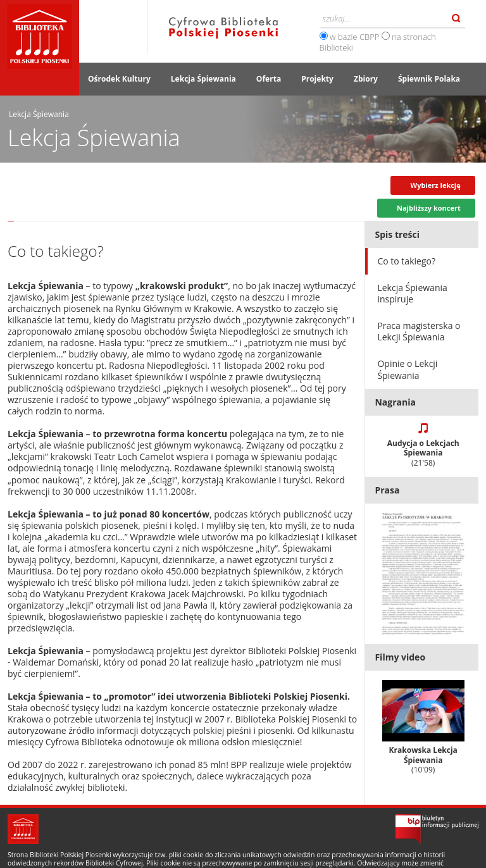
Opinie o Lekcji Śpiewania (407, 369)
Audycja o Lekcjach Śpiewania (423, 453)
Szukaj (456, 18)
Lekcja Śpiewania (203, 79)
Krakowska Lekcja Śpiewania (423, 728)
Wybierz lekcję (436, 185)
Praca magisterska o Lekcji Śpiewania (419, 331)
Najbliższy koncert (429, 208)
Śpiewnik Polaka (429, 79)
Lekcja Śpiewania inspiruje (412, 293)
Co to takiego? (406, 261)
